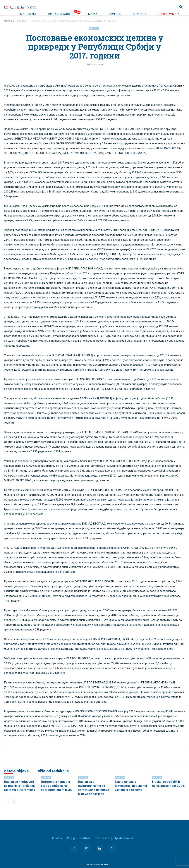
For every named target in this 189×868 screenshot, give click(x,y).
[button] (181, 7)
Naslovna (28, 14)
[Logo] (20, 7)
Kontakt (140, 14)
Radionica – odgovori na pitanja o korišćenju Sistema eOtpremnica (20, 786)
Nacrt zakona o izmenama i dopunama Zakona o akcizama (131, 786)
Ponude (115, 14)
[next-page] (12, 801)
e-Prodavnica (169, 14)
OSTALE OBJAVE (16, 771)
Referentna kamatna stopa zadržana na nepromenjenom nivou (57, 786)
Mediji (71, 838)
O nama (91, 14)
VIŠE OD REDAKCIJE (53, 771)
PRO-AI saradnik (61, 14)
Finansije (22, 21)
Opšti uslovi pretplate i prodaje (115, 838)
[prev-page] (6, 801)
